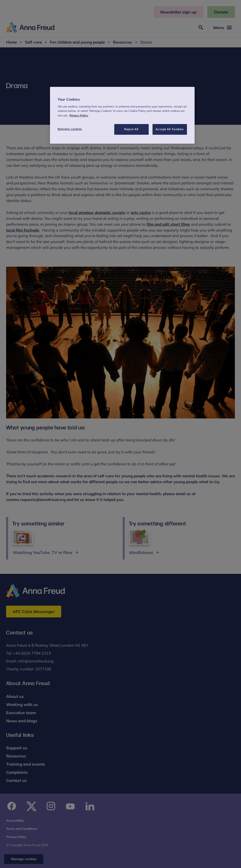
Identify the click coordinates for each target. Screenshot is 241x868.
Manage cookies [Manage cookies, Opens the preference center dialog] (70, 129)
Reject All (131, 129)
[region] (122, 115)
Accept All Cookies (170, 129)
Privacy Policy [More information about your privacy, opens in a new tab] (79, 115)
